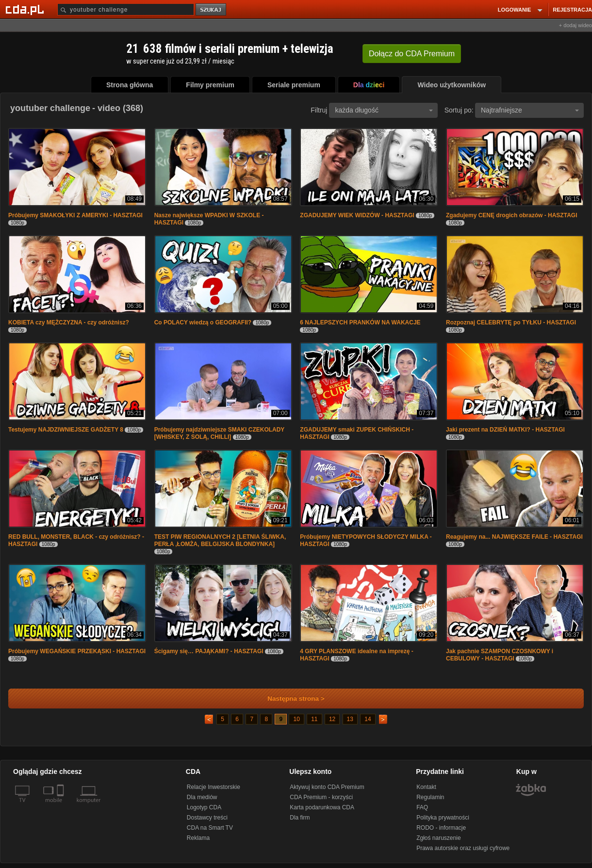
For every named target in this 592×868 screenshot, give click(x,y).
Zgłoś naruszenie (438, 838)
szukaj (212, 10)
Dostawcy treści (207, 818)
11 (314, 719)
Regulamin (430, 797)
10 (296, 719)
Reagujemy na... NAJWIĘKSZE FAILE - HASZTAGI (514, 537)
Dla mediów (202, 797)
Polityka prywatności (443, 818)
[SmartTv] (61, 806)
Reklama (198, 838)
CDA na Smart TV (210, 828)
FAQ (422, 807)
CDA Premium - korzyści (321, 797)
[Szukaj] (126, 9)
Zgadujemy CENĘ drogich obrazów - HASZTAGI (511, 215)
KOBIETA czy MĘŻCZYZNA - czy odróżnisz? (69, 322)
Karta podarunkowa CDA (322, 807)
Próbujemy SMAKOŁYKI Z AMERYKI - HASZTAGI (75, 215)
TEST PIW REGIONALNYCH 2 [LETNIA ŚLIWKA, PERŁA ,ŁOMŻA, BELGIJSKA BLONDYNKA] (220, 540)
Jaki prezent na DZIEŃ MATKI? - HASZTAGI (505, 430)
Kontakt (426, 787)
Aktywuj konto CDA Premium (327, 787)
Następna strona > (289, 699)
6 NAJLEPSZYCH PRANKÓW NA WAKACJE (360, 322)
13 (350, 719)
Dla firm (300, 818)
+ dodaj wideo (576, 25)
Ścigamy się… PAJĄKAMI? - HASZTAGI (209, 651)
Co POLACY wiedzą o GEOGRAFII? (203, 322)
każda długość (384, 110)
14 (368, 719)
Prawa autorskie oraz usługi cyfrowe (463, 848)
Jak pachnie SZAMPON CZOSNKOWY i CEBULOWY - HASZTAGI (500, 655)
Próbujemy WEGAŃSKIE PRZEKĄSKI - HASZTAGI (77, 651)
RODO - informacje (441, 828)
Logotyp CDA (204, 807)
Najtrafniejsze (530, 110)
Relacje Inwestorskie (214, 787)
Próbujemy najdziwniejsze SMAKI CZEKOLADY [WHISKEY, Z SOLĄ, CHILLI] (220, 433)
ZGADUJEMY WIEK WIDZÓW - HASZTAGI (357, 215)
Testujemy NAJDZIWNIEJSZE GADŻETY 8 (66, 430)
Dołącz (412, 54)
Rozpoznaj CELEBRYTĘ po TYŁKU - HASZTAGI (511, 322)
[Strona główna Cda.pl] (26, 9)
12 (332, 719)
